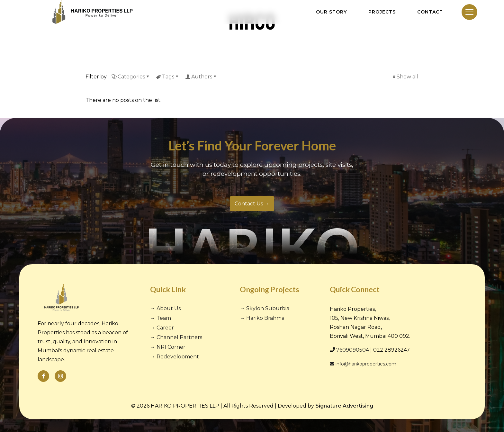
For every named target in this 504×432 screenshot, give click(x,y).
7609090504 (353, 350)
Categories (131, 77)
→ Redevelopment (175, 357)
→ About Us (165, 308)
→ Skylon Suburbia (265, 308)
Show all (405, 77)
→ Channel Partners (176, 337)
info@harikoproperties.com (363, 364)
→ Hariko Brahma (262, 318)
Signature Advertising (344, 406)
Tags (168, 77)
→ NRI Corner (168, 347)
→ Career (162, 328)
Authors (201, 77)
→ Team (161, 318)
